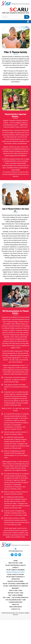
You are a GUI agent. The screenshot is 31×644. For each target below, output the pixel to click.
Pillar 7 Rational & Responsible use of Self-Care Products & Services (16, 585)
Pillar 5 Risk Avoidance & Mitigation (15, 578)
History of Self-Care (16, 593)
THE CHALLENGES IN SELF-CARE (15, 600)
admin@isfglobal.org (16, 551)
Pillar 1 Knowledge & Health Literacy (16, 566)
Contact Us (16, 609)
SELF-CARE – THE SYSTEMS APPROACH (16, 597)
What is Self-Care (16, 590)
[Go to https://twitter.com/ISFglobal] (12, 555)
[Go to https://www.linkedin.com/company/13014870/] (20, 555)
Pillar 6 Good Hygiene (15, 581)
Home (15, 561)
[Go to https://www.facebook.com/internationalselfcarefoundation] (16, 555)
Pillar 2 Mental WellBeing (15, 570)
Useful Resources (15, 607)
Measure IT (16, 588)
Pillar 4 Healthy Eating (16, 574)
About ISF (15, 604)
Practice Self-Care (15, 563)
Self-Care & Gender (16, 595)
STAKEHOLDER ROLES (16, 602)
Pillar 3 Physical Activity (16, 572)
